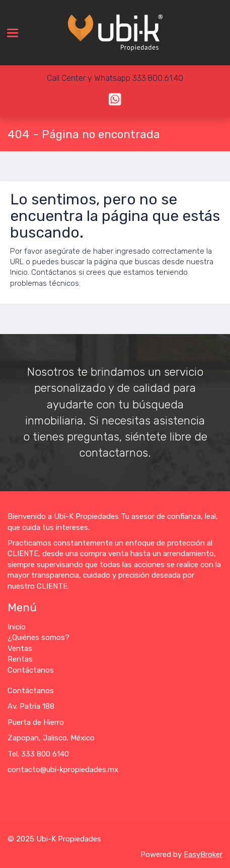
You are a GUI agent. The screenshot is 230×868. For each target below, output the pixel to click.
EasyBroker (203, 854)
